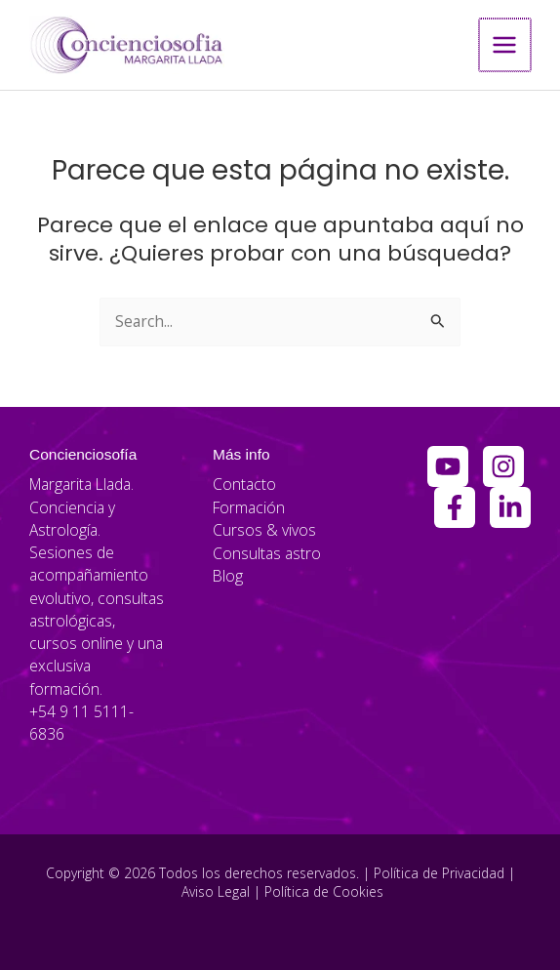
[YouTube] (448, 466)
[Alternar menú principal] (506, 44)
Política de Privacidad (439, 872)
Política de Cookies (324, 890)
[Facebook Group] (455, 507)
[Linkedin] (510, 507)
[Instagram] (503, 466)
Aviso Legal (216, 890)
